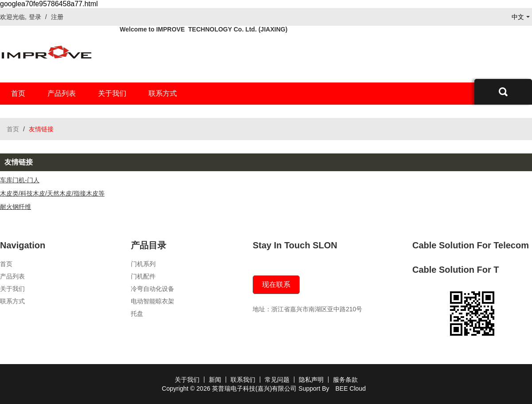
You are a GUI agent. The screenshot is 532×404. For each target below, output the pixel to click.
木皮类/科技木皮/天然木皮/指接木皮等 (52, 193)
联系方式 (163, 93)
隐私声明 (311, 380)
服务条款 (345, 380)
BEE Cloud (350, 388)
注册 (57, 17)
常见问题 (277, 380)
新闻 (215, 380)
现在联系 (276, 284)
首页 (18, 93)
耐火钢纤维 (16, 207)
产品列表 (62, 93)
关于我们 (112, 93)
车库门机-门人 (20, 180)
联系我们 (243, 380)
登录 (35, 17)
